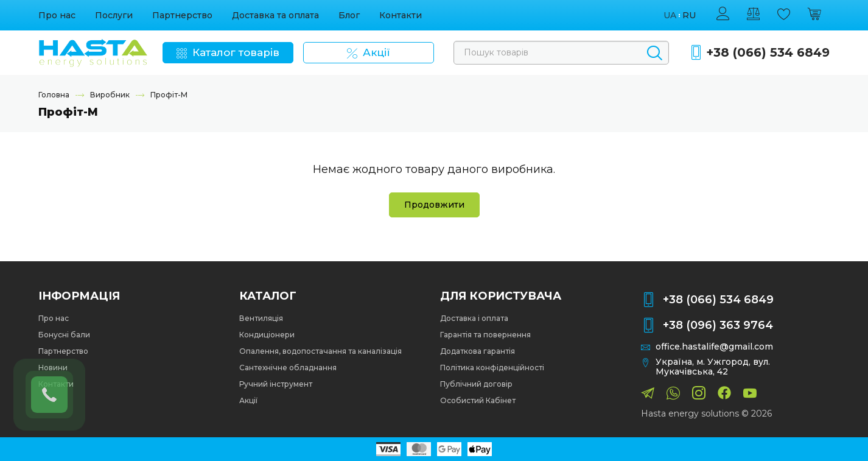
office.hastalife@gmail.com (714, 347)
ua (670, 16)
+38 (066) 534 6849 (768, 53)
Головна (54, 95)
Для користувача (501, 296)
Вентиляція (261, 318)
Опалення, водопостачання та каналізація (320, 351)
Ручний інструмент (276, 384)
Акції (248, 400)
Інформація (79, 296)
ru (689, 16)
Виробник (110, 95)
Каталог (268, 296)
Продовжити (434, 205)
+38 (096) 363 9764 (718, 325)
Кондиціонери (267, 335)
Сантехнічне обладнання (288, 368)
